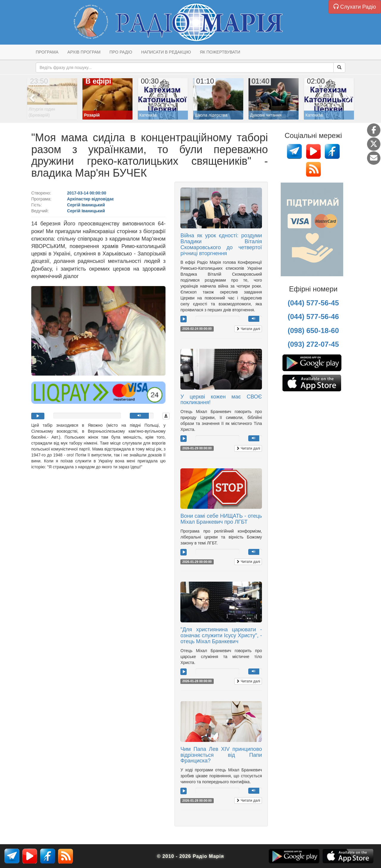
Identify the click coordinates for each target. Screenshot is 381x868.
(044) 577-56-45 (313, 303)
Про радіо (121, 52)
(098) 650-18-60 (313, 331)
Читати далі (248, 329)
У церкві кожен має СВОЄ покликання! (221, 400)
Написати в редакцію (166, 52)
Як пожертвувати (220, 52)
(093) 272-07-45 (313, 344)
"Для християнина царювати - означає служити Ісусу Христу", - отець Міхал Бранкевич (221, 635)
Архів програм (84, 52)
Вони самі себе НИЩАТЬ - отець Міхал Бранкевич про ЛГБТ (221, 519)
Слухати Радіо (355, 7)
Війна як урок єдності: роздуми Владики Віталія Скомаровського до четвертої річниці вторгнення (221, 244)
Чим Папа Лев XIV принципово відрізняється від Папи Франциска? (221, 755)
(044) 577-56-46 (313, 317)
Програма (47, 52)
